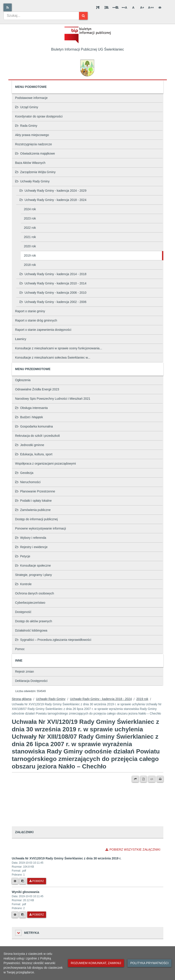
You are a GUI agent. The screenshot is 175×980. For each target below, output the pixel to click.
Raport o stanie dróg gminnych (36, 320)
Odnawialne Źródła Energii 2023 (37, 389)
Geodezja (24, 473)
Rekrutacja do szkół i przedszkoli (38, 436)
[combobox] (41, 16)
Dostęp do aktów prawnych (34, 621)
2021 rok (30, 237)
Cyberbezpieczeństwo (30, 603)
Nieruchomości (28, 482)
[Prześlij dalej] (135, 779)
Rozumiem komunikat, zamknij (96, 963)
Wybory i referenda (31, 538)
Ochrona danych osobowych (35, 593)
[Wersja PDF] (144, 779)
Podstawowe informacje (31, 98)
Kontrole (23, 584)
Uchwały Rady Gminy (32, 181)
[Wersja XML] (152, 779)
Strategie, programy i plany (34, 575)
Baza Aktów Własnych (30, 163)
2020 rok (30, 246)
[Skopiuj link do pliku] (23, 881)
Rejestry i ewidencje (31, 547)
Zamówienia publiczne (33, 510)
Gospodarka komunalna (34, 426)
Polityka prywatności (149, 963)
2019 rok (30, 255)
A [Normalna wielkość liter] (133, 8)
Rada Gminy (26, 126)
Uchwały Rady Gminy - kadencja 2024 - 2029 (53, 191)
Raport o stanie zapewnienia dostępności (43, 330)
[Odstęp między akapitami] (98, 8)
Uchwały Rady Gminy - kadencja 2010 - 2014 (53, 283)
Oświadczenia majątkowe (35, 153)
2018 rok (30, 265)
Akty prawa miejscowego (32, 135)
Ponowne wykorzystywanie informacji (41, 528)
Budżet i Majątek (29, 417)
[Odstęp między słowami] (116, 8)
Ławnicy (21, 339)
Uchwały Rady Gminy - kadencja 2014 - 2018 (53, 274)
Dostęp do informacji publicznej (37, 519)
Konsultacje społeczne (33, 566)
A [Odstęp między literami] (124, 8)
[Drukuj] (160, 779)
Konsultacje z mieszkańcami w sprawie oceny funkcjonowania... (59, 348)
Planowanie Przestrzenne (35, 491)
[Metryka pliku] (15, 881)
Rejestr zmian (25, 672)
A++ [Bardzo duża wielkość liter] (151, 8)
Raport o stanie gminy (30, 311)
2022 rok (30, 228)
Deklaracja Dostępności (31, 681)
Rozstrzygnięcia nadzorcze (34, 144)
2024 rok (30, 209)
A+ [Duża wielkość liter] (142, 8)
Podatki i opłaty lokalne (33, 501)
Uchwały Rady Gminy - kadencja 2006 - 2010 (53, 293)
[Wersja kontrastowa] (160, 8)
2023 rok (30, 218)
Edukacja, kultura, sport (34, 454)
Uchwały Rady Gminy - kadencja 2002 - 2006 (53, 302)
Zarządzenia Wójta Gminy (35, 172)
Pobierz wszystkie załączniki (133, 849)
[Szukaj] (83, 16)
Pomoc (20, 649)
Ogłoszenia (23, 380)
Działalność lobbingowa (31, 630)
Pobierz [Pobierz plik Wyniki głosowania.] (37, 915)
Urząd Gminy (27, 107)
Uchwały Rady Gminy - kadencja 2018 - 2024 (53, 200)
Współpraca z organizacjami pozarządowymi (46, 464)
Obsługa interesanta (31, 408)
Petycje (23, 556)
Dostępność (23, 612)
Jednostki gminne (30, 445)
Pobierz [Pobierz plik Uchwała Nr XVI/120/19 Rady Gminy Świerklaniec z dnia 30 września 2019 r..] (37, 881)
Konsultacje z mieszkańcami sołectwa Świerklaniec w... (53, 358)
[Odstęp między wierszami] (107, 8)
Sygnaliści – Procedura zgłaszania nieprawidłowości (53, 640)
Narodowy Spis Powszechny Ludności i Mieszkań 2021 (53, 399)
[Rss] (8, 7)
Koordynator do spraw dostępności (39, 116)
